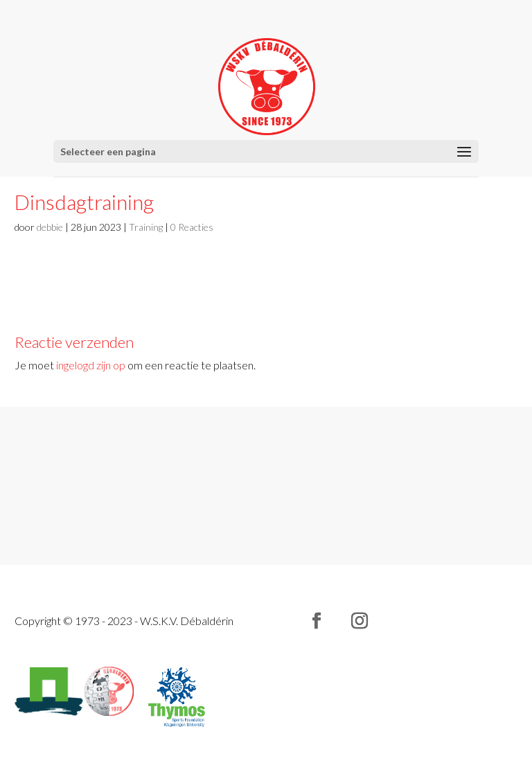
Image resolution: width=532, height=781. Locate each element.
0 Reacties (192, 227)
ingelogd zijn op (91, 365)
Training (146, 227)
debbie (50, 227)
